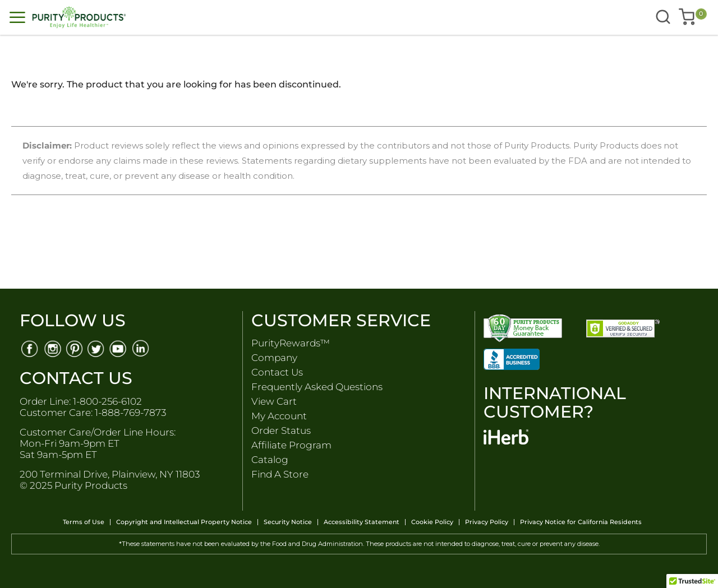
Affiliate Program (291, 445)
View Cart (274, 401)
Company (274, 358)
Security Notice (288, 522)
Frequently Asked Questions (317, 387)
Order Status (281, 430)
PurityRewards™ (291, 343)
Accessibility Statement (362, 522)
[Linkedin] (142, 348)
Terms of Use (84, 522)
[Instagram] (52, 348)
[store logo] (172, 17)
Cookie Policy (432, 522)
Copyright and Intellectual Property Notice (184, 522)
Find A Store (280, 474)
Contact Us (277, 372)
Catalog (270, 460)
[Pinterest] (74, 348)
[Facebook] (29, 348)
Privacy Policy (487, 522)
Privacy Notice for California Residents (581, 522)
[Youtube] (119, 348)
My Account (279, 416)
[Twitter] (97, 348)
